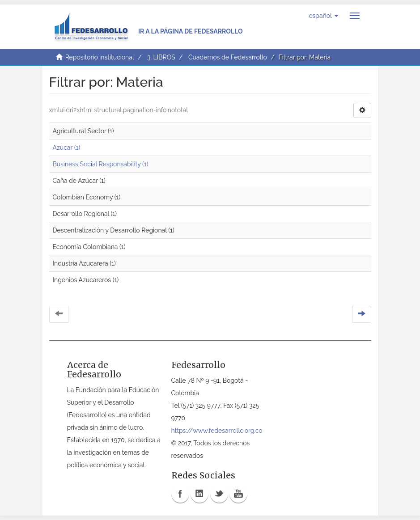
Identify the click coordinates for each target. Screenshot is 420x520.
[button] (323, 16)
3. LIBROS (161, 57)
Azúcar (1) (67, 148)
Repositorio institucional (100, 57)
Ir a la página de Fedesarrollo (191, 31)
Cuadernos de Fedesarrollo (228, 57)
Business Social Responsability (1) (101, 164)
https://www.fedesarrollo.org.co (217, 431)
